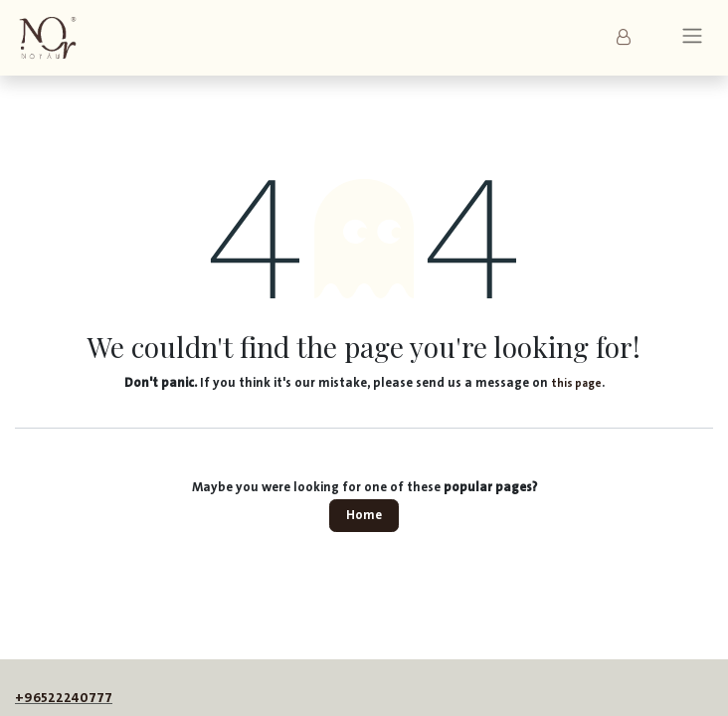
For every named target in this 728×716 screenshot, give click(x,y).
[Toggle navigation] (692, 38)
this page (576, 383)
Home (364, 516)
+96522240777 (64, 698)
